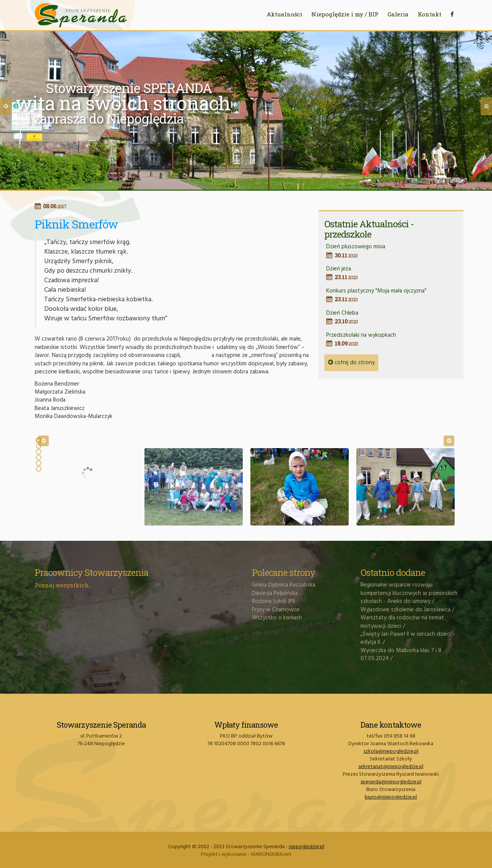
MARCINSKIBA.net (271, 854)
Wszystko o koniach (277, 618)
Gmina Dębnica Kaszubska (284, 585)
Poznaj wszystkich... (63, 585)
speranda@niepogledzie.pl (391, 782)
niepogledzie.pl (307, 847)
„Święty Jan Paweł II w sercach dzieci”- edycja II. (408, 638)
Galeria (398, 14)
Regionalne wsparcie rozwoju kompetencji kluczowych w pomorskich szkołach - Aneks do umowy (409, 593)
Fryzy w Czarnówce (276, 610)
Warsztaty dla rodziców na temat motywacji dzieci (402, 622)
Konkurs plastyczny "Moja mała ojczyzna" (392, 295)
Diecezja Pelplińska (275, 593)
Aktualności (284, 14)
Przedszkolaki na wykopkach (392, 339)
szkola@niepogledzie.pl (391, 751)
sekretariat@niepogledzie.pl (391, 767)
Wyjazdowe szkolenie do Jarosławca (405, 610)
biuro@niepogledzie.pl (391, 797)
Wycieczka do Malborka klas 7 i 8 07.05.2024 (401, 655)
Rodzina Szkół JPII (273, 601)
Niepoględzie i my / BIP (345, 14)
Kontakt (429, 14)
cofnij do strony (351, 363)
